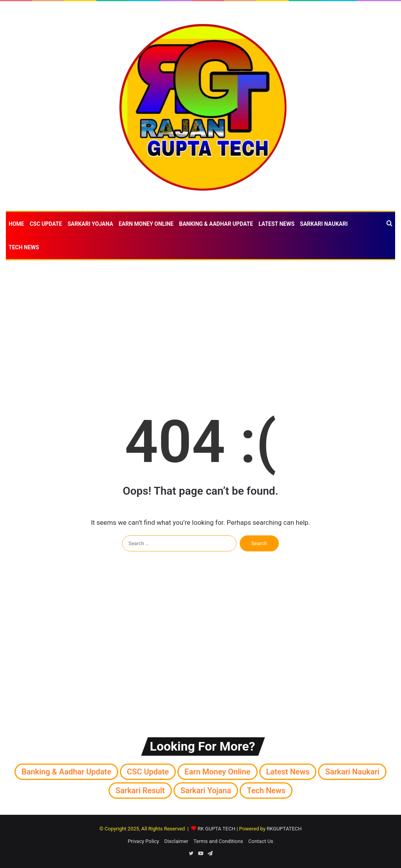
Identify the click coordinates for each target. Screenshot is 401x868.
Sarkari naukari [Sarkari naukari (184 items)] (352, 772)
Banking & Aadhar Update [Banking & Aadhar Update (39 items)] (66, 772)
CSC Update (46, 224)
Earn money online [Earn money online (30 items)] (217, 772)
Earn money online (146, 224)
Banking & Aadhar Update (216, 224)
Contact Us (261, 841)
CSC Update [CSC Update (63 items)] (148, 772)
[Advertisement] (200, 323)
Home (16, 224)
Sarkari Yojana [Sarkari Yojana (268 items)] (206, 791)
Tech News (24, 247)
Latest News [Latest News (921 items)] (288, 772)
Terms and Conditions (218, 841)
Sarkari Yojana (90, 224)
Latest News (276, 224)
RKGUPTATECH (284, 829)
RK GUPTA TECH (216, 829)
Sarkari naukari (324, 224)
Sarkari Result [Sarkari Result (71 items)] (140, 791)
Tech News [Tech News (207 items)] (266, 791)
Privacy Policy (143, 841)
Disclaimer (176, 841)
